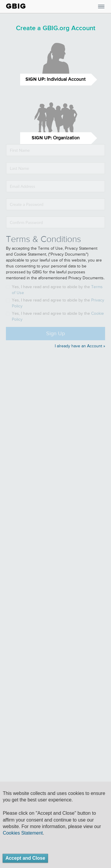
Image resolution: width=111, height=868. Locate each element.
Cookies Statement (23, 833)
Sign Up (55, 334)
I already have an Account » (80, 346)
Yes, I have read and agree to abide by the (54, 290)
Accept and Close (25, 858)
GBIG (16, 6)
